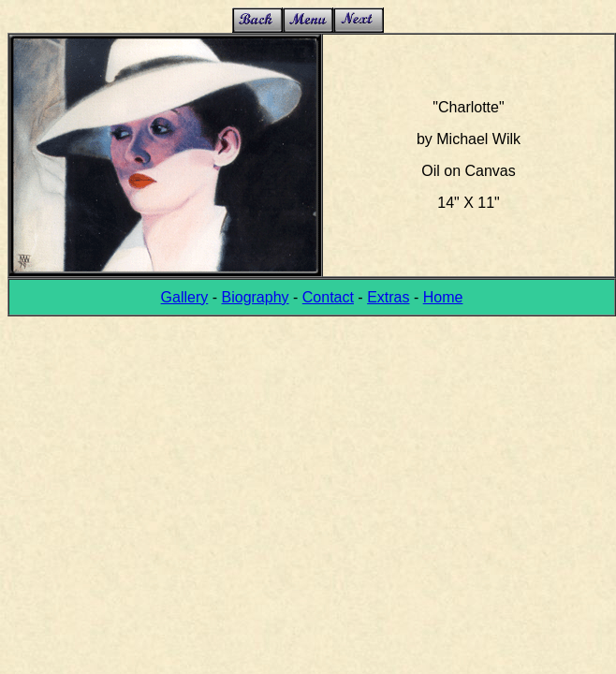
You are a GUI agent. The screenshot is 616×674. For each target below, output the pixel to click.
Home (443, 297)
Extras (388, 297)
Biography (256, 297)
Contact (328, 297)
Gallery (185, 297)
